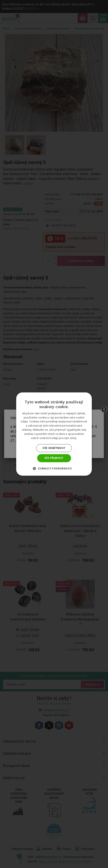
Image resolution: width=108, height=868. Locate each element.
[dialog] (54, 434)
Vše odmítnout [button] (54, 448)
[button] (54, 468)
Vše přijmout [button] (54, 458)
